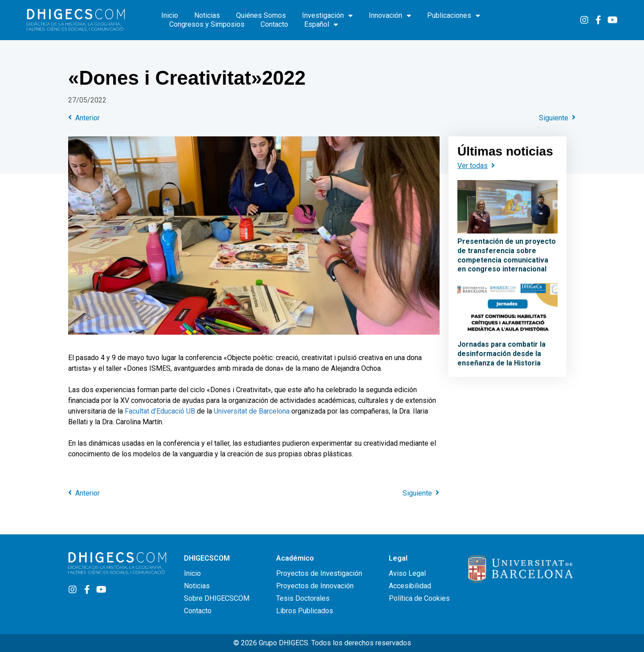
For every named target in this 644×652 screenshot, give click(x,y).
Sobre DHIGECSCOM (217, 598)
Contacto (274, 24)
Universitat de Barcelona (252, 411)
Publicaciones (454, 16)
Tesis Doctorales (303, 598)
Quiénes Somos (261, 15)
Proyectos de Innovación (315, 586)
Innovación (390, 16)
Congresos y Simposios (207, 24)
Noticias (207, 15)
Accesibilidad (410, 586)
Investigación (327, 16)
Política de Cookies (419, 598)
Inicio (170, 15)
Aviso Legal (407, 573)
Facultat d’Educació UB (160, 411)
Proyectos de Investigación (319, 573)
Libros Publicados (305, 611)
